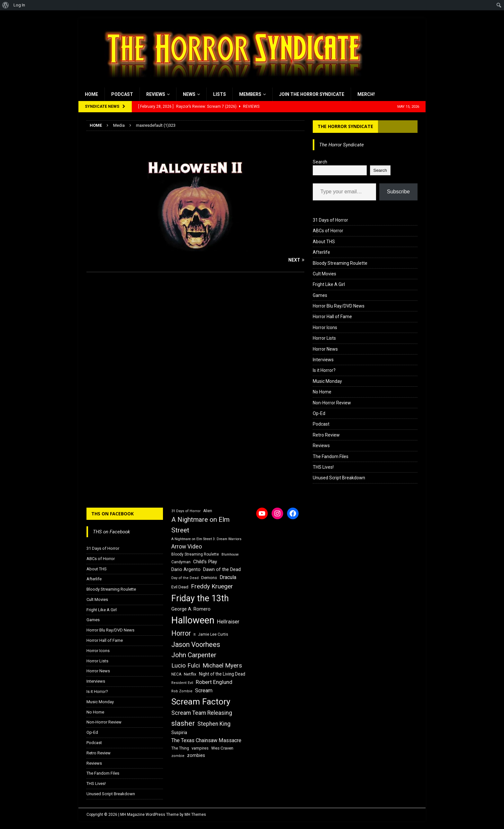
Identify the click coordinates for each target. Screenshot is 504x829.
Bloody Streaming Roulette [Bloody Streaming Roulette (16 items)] (195, 554)
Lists (220, 94)
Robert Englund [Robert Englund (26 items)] (214, 682)
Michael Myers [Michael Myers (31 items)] (222, 665)
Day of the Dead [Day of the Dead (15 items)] (185, 578)
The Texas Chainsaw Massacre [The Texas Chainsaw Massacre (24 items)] (206, 740)
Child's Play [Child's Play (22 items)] (205, 562)
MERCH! (366, 94)
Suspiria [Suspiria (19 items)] (179, 732)
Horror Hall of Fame (332, 317)
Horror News (325, 349)
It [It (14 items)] (194, 635)
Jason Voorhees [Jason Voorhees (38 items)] (196, 645)
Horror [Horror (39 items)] (181, 633)
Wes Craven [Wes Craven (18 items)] (222, 748)
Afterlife (321, 252)
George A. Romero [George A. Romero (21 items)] (191, 609)
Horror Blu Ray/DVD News (339, 306)
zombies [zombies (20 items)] (196, 755)
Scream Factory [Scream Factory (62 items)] (201, 701)
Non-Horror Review (332, 403)
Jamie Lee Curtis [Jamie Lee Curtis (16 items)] (213, 634)
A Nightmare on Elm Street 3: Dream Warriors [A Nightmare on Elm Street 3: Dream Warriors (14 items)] (206, 539)
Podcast (122, 94)
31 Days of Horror (330, 220)
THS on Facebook (113, 514)
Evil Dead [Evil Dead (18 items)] (180, 587)
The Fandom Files (331, 456)
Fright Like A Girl (329, 284)
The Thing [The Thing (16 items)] (180, 748)
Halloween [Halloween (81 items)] (193, 620)
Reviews (156, 94)
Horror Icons (325, 327)
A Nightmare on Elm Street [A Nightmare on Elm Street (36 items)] (200, 525)
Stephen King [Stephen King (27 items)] (214, 724)
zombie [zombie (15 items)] (178, 756)
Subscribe (398, 192)
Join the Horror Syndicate (312, 94)
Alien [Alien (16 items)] (208, 511)
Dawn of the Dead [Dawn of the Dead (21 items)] (222, 569)
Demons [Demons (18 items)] (209, 578)
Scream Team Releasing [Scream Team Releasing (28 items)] (202, 713)
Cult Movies (324, 274)
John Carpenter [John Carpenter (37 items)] (194, 655)
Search (320, 162)
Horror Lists (324, 338)
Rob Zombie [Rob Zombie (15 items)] (182, 691)
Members (250, 94)
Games (320, 295)
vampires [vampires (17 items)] (200, 748)
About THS (324, 242)
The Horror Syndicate (345, 126)
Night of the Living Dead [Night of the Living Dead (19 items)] (222, 674)
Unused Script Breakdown (339, 478)
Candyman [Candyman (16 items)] (181, 562)
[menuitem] (6, 5)
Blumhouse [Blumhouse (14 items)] (230, 554)
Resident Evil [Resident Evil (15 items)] (182, 683)
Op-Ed (319, 413)
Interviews (323, 360)
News (189, 94)
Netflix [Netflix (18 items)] (190, 674)
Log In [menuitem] (19, 5)
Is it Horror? (324, 370)
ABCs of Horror (328, 231)
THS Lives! (323, 467)
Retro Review (326, 435)
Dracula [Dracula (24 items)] (228, 577)
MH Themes (195, 815)
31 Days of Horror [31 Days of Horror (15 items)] (186, 511)
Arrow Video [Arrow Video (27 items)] (187, 547)
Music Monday (327, 381)
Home (91, 94)
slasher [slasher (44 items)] (183, 723)
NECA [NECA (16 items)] (176, 674)
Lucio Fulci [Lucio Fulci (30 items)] (186, 666)
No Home (322, 392)
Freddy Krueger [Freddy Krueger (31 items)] (212, 586)
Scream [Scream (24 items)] (204, 691)
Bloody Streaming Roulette (340, 263)
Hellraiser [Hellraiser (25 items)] (228, 622)
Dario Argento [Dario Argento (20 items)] (186, 569)
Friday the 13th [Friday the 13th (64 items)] (200, 598)
